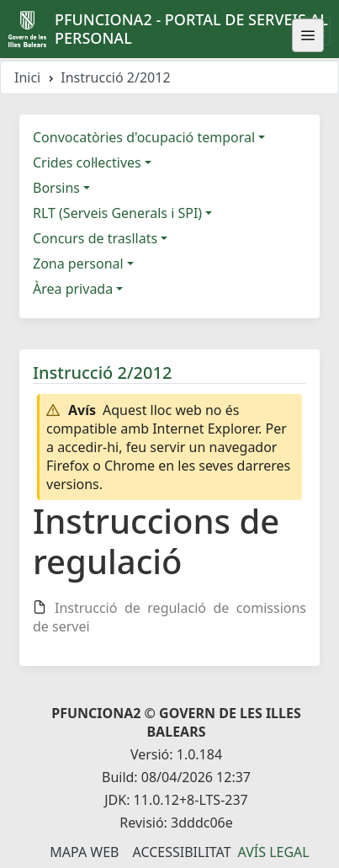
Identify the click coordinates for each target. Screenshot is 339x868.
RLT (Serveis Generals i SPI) (117, 213)
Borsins (56, 188)
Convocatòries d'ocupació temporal (144, 137)
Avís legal (274, 852)
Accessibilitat (181, 852)
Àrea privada (73, 289)
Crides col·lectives (87, 162)
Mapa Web (84, 852)
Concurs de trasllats (95, 238)
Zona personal (78, 264)
